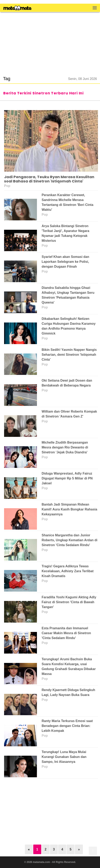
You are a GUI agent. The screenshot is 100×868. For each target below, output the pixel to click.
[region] (50, 42)
